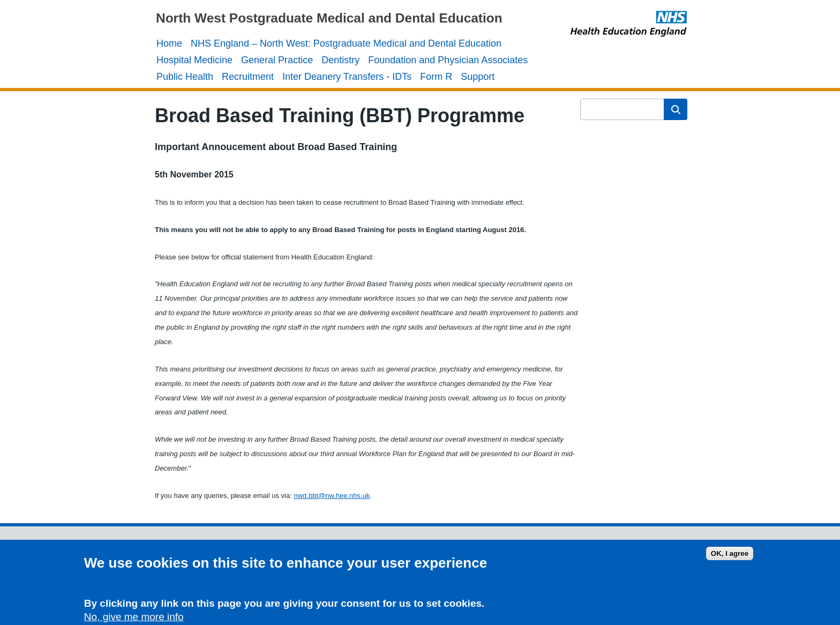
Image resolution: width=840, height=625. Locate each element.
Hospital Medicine (194, 60)
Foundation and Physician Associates (448, 60)
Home (169, 43)
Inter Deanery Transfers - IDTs (347, 77)
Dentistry (340, 60)
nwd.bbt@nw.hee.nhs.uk (332, 496)
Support (478, 77)
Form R (436, 77)
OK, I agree (730, 557)
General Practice (277, 60)
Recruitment (248, 77)
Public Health (185, 77)
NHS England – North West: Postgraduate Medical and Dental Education (346, 43)
